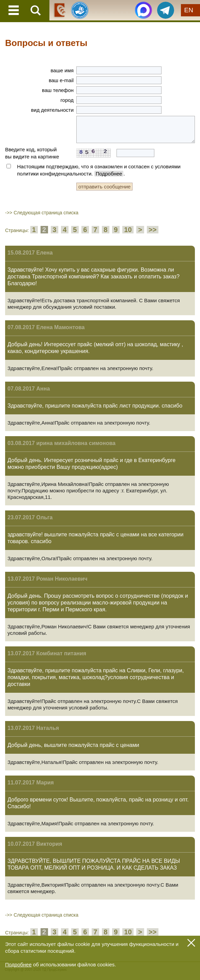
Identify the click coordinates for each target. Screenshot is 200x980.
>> (153, 230)
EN (189, 10)
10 (128, 230)
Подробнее (109, 174)
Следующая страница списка (46, 213)
